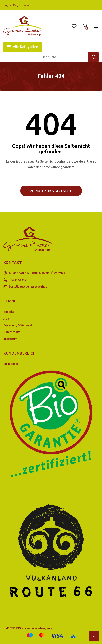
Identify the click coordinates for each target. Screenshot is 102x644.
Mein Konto (11, 364)
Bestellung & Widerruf (18, 325)
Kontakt (9, 312)
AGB (6, 319)
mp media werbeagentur (38, 628)
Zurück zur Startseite (51, 191)
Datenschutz (12, 332)
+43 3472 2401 (18, 280)
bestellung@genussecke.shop (28, 287)
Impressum (10, 339)
